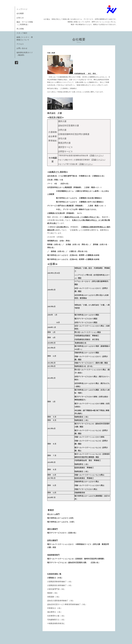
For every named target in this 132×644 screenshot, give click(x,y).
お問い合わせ (22, 48)
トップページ (22, 9)
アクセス (20, 44)
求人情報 (20, 29)
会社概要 (20, 13)
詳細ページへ (96, 155)
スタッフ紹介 (22, 33)
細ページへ (86, 164)
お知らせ (20, 18)
